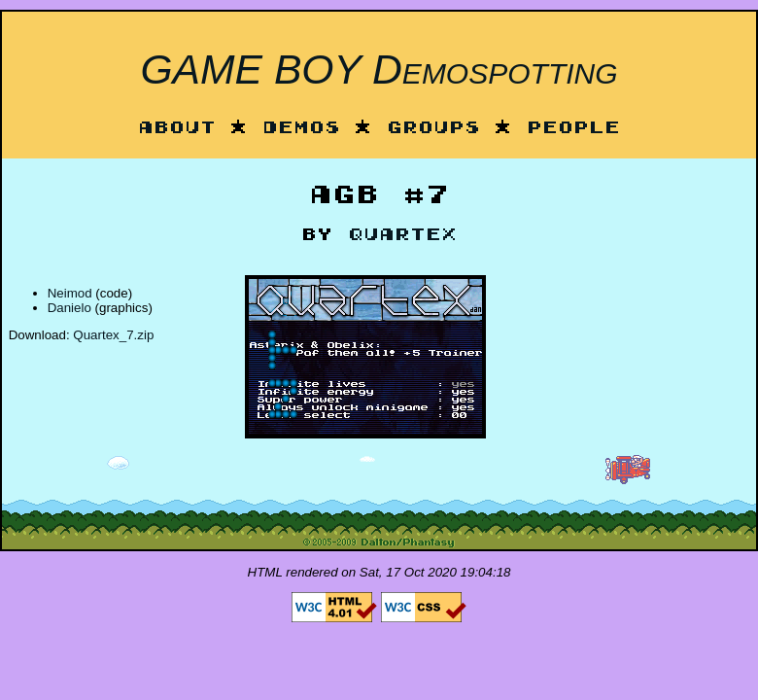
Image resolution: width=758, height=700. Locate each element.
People (573, 129)
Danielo (69, 308)
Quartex (402, 236)
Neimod (70, 293)
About (177, 129)
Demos (301, 129)
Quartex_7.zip (113, 335)
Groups (433, 129)
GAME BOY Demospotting (379, 69)
